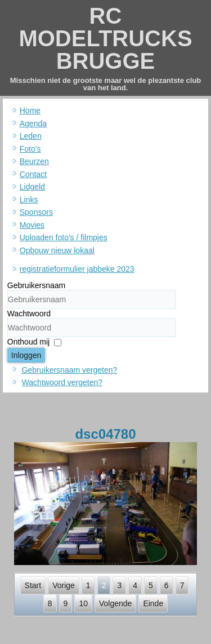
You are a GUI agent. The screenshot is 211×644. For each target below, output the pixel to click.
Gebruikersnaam (37, 285)
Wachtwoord (29, 314)
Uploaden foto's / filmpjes (64, 237)
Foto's (30, 149)
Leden (31, 136)
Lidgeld (32, 187)
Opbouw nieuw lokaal (57, 250)
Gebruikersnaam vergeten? (70, 370)
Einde (153, 603)
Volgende (115, 603)
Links (29, 200)
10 (83, 603)
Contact (33, 174)
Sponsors (36, 212)
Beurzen (34, 161)
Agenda (33, 123)
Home (30, 111)
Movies (32, 225)
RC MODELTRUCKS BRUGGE (105, 38)
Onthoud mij (28, 342)
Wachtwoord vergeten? (62, 382)
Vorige (64, 585)
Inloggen (26, 355)
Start (33, 585)
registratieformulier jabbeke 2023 (77, 269)
